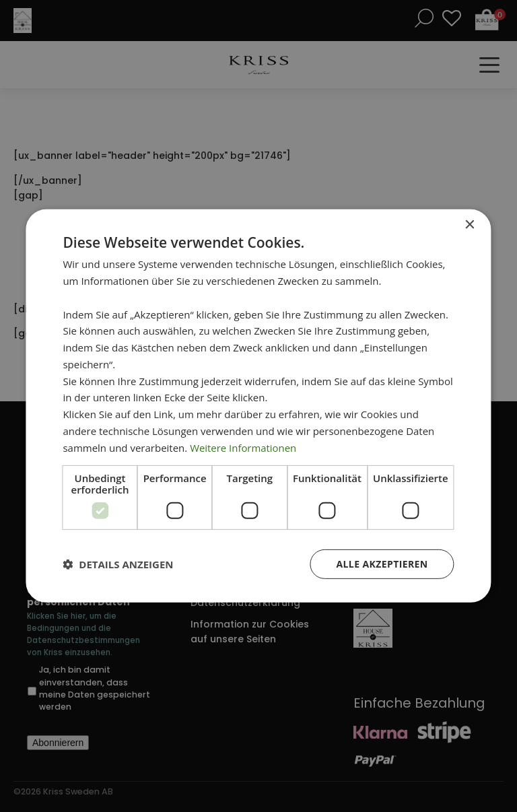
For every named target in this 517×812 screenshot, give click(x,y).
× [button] (470, 225)
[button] (118, 564)
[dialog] (258, 406)
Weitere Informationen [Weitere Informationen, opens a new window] (243, 447)
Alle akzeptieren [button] (382, 564)
